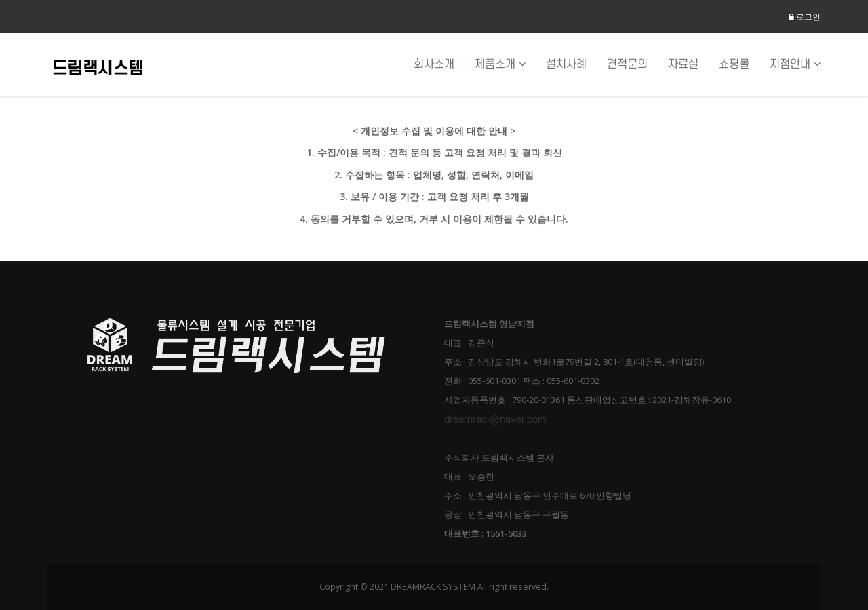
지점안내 (795, 64)
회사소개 (434, 64)
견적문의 (627, 64)
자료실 (683, 64)
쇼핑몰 (734, 64)
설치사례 (566, 64)
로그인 (805, 17)
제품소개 (500, 64)
